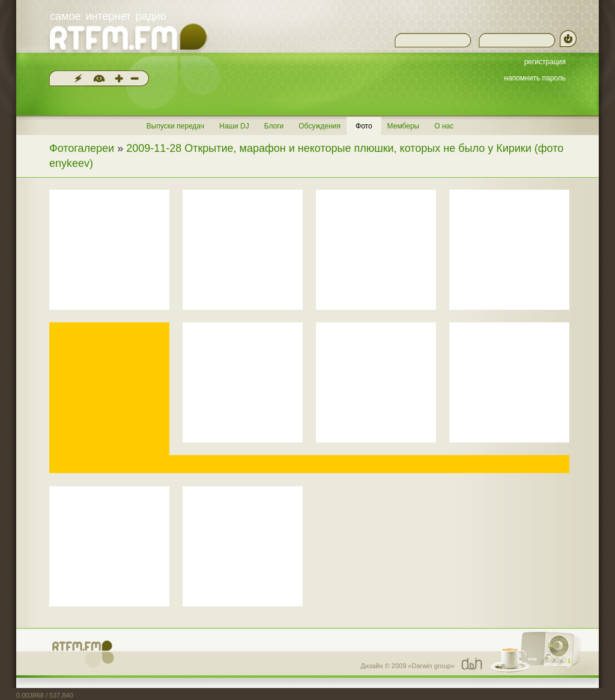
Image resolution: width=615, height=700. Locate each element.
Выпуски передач (175, 126)
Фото (364, 126)
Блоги (274, 126)
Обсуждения (320, 126)
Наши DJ (234, 126)
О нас (444, 126)
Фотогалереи (82, 148)
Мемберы (404, 126)
